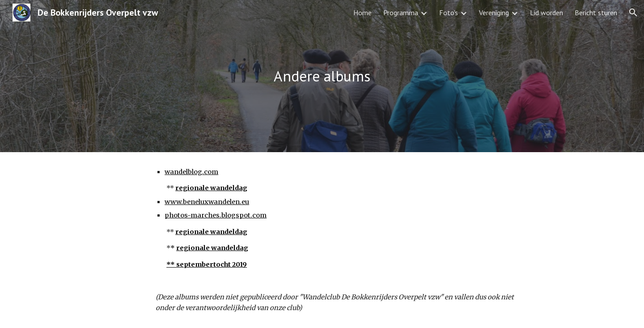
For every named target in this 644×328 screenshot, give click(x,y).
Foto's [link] (449, 13)
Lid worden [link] (547, 13)
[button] (633, 13)
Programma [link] (401, 13)
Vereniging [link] (494, 13)
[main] (322, 76)
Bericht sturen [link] (596, 13)
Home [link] (362, 13)
